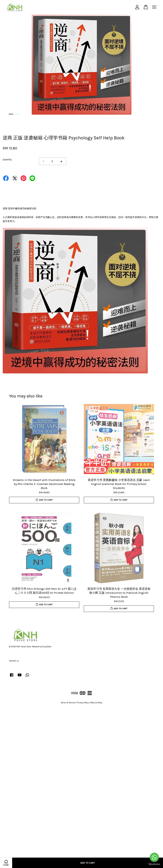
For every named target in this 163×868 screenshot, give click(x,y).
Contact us (14, 661)
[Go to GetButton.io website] (154, 864)
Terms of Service (68, 703)
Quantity (7, 159)
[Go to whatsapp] (154, 857)
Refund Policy (96, 703)
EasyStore (47, 647)
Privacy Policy (83, 703)
